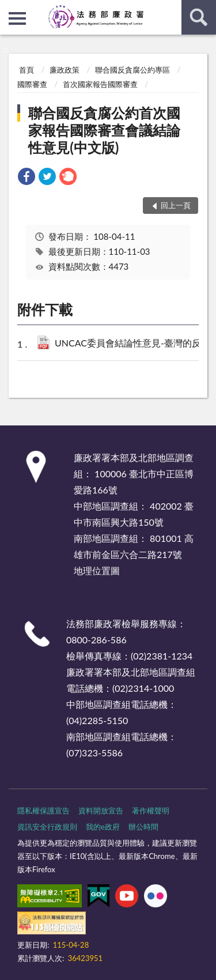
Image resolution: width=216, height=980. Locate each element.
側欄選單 (17, 18)
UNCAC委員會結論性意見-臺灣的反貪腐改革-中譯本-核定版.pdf (132, 344)
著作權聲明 (151, 811)
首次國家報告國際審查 (100, 84)
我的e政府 (103, 827)
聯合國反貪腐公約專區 (132, 70)
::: (9, 9)
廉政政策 (65, 70)
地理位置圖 (97, 570)
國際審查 (32, 84)
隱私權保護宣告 (43, 811)
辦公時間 (143, 827)
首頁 (26, 70)
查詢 (199, 17)
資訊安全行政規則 (47, 827)
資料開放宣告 (101, 811)
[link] (26, 178)
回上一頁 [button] (176, 205)
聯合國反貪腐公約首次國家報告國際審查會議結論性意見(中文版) (104, 130)
